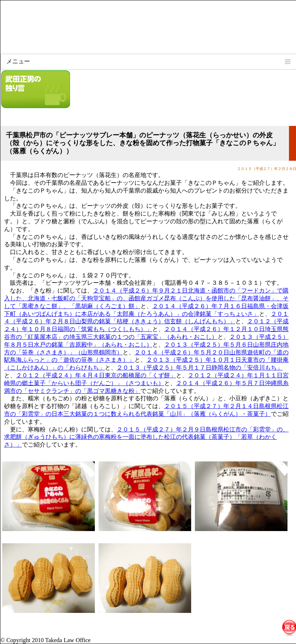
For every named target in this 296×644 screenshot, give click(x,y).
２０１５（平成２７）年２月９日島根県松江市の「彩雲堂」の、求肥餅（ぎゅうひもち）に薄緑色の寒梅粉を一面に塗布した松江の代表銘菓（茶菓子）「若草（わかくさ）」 (146, 437)
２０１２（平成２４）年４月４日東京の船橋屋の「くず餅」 (96, 375)
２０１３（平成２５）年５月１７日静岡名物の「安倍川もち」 (200, 368)
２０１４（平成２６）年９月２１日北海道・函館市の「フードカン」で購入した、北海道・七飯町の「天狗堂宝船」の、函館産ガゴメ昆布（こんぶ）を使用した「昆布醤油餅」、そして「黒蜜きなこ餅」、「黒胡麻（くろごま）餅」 (146, 298)
